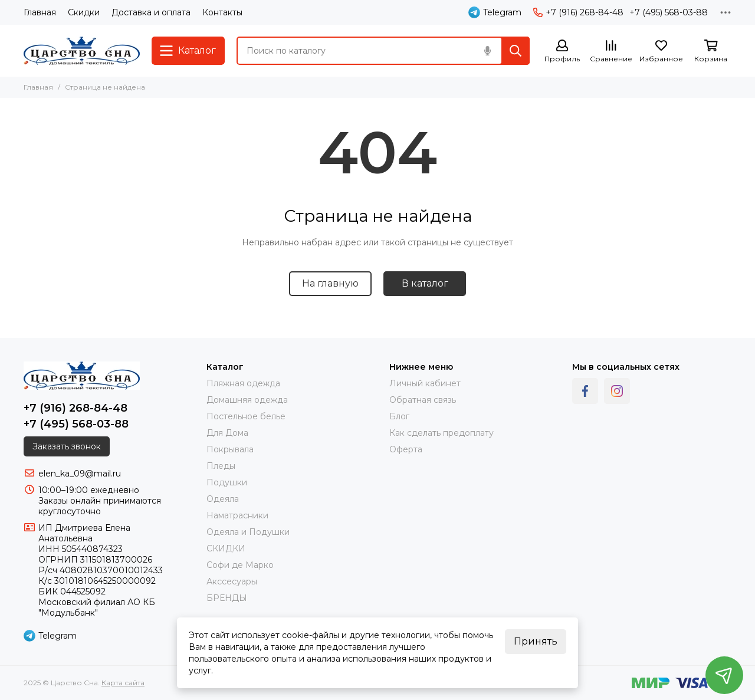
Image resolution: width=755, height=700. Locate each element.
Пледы (221, 466)
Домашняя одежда (247, 400)
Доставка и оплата (151, 12)
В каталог (425, 283)
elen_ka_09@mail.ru (80, 474)
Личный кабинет (425, 383)
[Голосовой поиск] (487, 51)
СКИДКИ (226, 548)
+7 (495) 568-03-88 (669, 12)
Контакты (222, 12)
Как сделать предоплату (441, 433)
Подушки (227, 482)
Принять (536, 641)
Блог (399, 416)
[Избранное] (661, 52)
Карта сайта (123, 683)
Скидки (84, 12)
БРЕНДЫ (227, 598)
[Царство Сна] (82, 51)
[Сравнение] (611, 52)
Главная (40, 12)
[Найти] (516, 51)
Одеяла (223, 499)
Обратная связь (423, 400)
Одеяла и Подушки (248, 532)
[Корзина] (711, 52)
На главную (330, 283)
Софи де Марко (240, 565)
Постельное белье (246, 416)
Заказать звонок (67, 446)
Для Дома (227, 433)
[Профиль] (562, 52)
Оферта (406, 449)
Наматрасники (237, 515)
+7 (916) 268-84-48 (578, 12)
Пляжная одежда (243, 383)
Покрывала (230, 449)
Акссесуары (232, 581)
